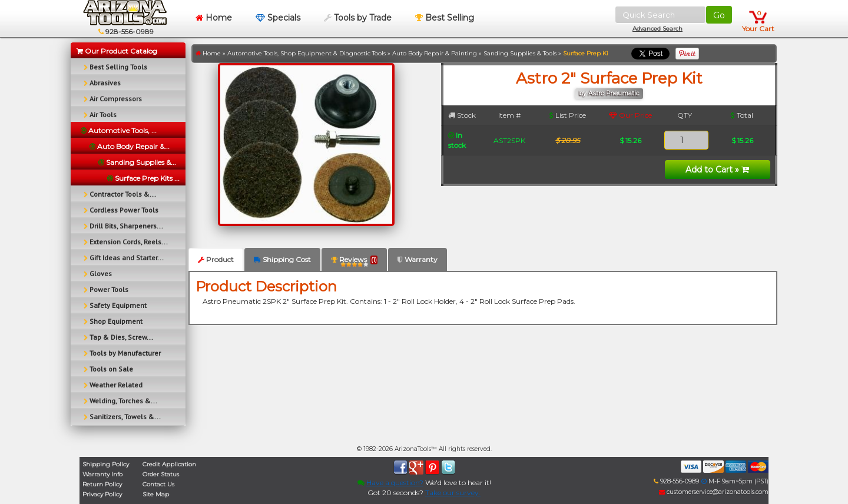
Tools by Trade (358, 18)
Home (214, 18)
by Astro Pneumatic (609, 93)
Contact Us (158, 484)
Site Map (156, 494)
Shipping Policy (106, 464)
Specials (278, 18)
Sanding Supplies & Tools (520, 53)
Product (216, 259)
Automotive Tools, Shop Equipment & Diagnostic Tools (307, 53)
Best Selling (445, 18)
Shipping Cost (282, 259)
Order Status (161, 474)
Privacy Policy (102, 494)
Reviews (354, 262)
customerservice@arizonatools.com (714, 492)
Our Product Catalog (117, 51)
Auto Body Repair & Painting (435, 53)
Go (719, 15)
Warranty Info (102, 474)
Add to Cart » (717, 170)
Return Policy (102, 484)
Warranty (418, 259)
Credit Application (169, 464)
